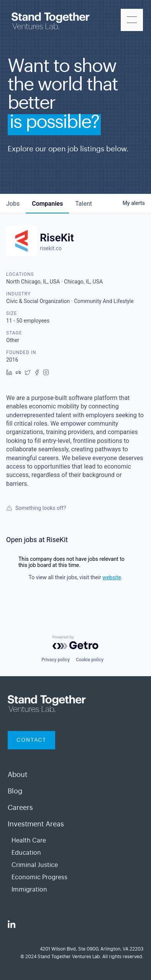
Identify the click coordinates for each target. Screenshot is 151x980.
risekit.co (51, 248)
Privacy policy (56, 660)
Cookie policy (90, 660)
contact (31, 740)
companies (47, 204)
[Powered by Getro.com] (75, 642)
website (112, 577)
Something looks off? (36, 508)
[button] (132, 20)
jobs (13, 204)
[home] (53, 22)
